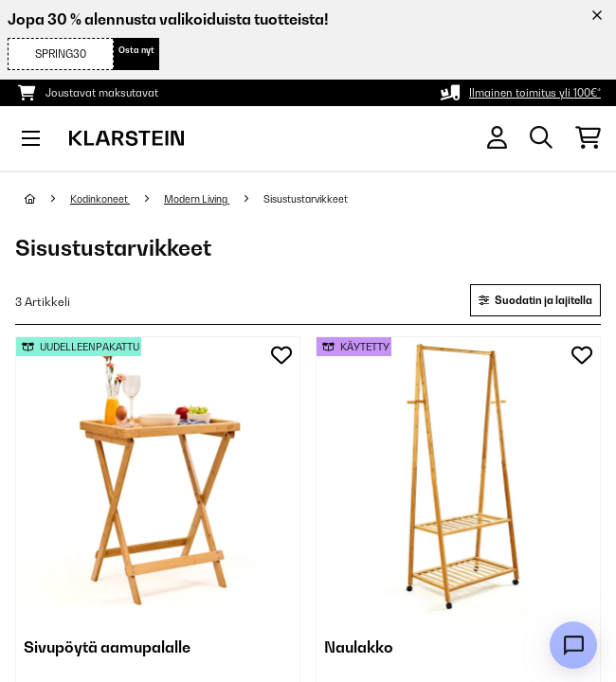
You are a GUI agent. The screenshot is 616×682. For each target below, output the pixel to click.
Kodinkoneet (100, 199)
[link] (158, 479)
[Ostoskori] (588, 138)
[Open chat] (573, 645)
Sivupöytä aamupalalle (107, 647)
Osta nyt (136, 50)
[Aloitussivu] (47, 199)
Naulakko (359, 647)
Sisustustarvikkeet (307, 199)
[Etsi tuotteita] (541, 138)
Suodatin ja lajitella (535, 300)
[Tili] (497, 138)
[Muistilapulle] (281, 355)
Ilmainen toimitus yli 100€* (535, 93)
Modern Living (197, 199)
